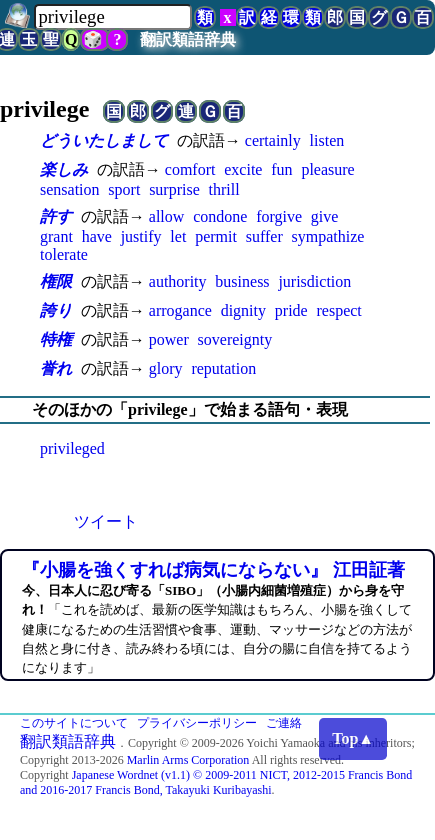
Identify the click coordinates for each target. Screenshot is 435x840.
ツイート (106, 521)
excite (243, 169)
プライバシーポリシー (197, 723)
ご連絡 (284, 723)
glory (166, 368)
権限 (56, 281)
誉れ (56, 368)
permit (216, 236)
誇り (56, 310)
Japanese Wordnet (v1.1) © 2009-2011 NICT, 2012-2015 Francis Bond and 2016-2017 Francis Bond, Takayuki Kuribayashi (216, 782)
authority (178, 281)
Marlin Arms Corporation (188, 760)
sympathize (328, 236)
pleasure (327, 169)
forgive (279, 216)
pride (291, 310)
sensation (70, 189)
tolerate (64, 254)
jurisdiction (314, 281)
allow (167, 216)
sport (124, 189)
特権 (56, 339)
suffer (264, 236)
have (97, 236)
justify (141, 236)
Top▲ (353, 738)
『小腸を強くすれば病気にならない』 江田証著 (213, 570)
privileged (72, 448)
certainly (273, 140)
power (169, 339)
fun (281, 169)
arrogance (180, 310)
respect (338, 310)
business (242, 281)
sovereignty (235, 339)
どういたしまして (104, 140)
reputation (223, 368)
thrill (224, 189)
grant (56, 236)
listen (327, 140)
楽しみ (64, 169)
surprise (174, 189)
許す (56, 216)
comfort (190, 169)
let (178, 236)
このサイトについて (74, 723)
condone (220, 216)
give (325, 216)
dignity (243, 310)
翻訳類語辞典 (188, 39)
